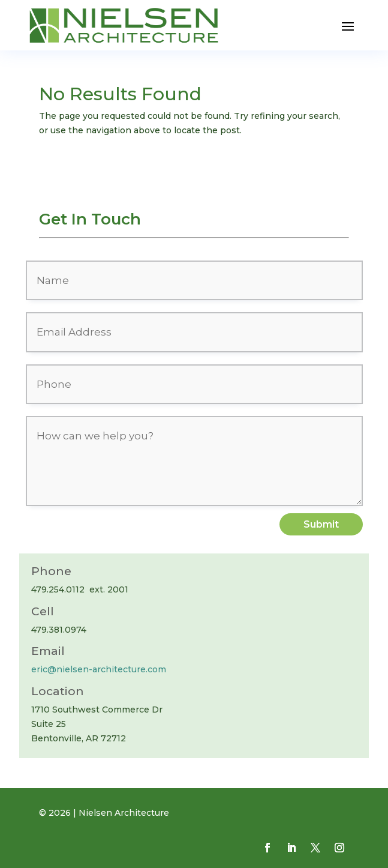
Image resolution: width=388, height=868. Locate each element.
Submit (321, 524)
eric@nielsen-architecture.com (99, 669)
